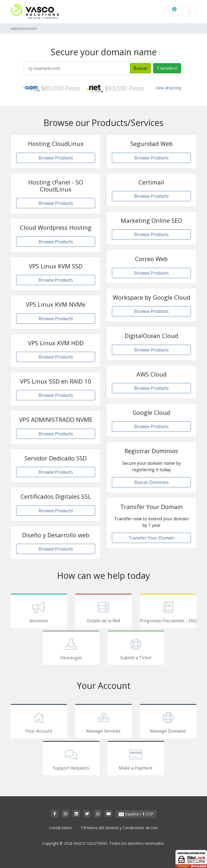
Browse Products (56, 158)
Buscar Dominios (151, 482)
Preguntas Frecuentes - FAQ (168, 612)
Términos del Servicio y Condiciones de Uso (119, 828)
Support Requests (71, 759)
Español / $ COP (136, 814)
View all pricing (168, 88)
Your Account (39, 722)
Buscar (140, 68)
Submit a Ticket (136, 649)
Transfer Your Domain (151, 538)
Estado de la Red (103, 612)
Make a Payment (136, 759)
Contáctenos (61, 828)
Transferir (167, 68)
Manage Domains (168, 722)
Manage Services (103, 722)
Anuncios (39, 612)
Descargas (71, 649)
